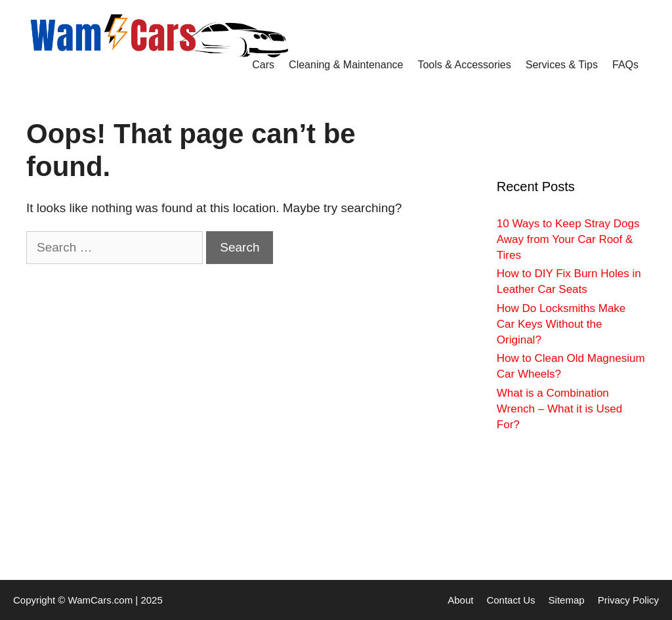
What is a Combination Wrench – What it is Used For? (559, 409)
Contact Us (511, 600)
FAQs (625, 65)
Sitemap (567, 600)
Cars (263, 65)
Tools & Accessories (464, 65)
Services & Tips (562, 65)
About (460, 600)
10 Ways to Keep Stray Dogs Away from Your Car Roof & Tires (568, 239)
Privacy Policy (628, 600)
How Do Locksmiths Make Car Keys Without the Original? (561, 324)
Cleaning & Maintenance (346, 65)
